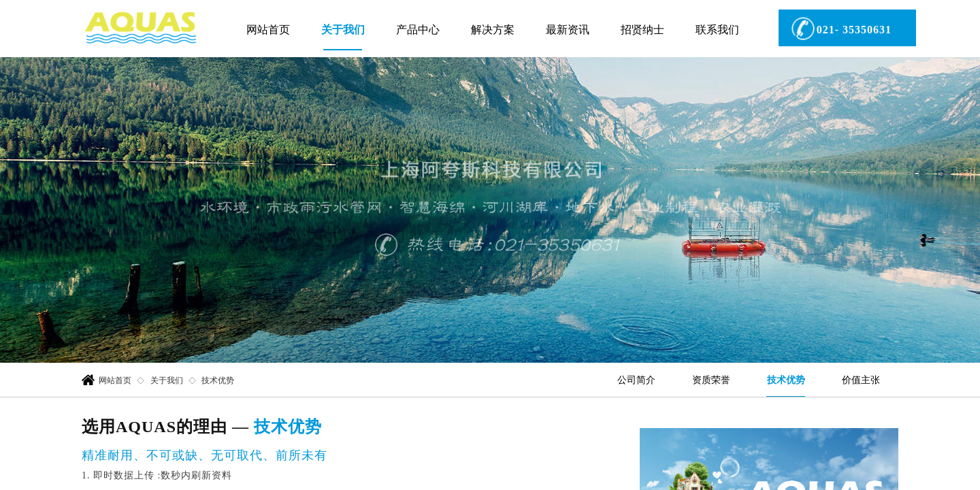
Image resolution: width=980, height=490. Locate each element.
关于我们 (343, 30)
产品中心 (418, 30)
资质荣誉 (711, 380)
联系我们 (717, 30)
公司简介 (636, 380)
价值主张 (861, 380)
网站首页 (268, 30)
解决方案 (493, 30)
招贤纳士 (642, 30)
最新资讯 (568, 30)
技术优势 (786, 380)
